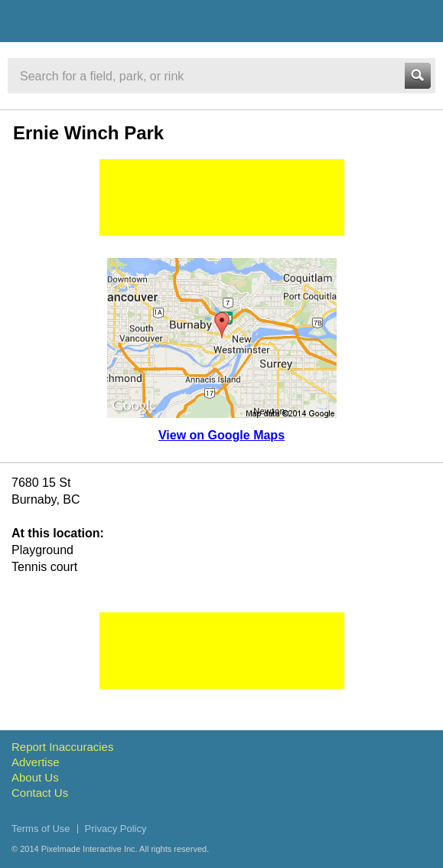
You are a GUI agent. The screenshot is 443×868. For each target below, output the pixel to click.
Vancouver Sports (94, 24)
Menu (418, 21)
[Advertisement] (222, 197)
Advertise (36, 762)
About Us (35, 777)
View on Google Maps (221, 435)
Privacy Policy (116, 829)
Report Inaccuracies (62, 747)
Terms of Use (41, 829)
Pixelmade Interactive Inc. (90, 849)
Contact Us (40, 793)
